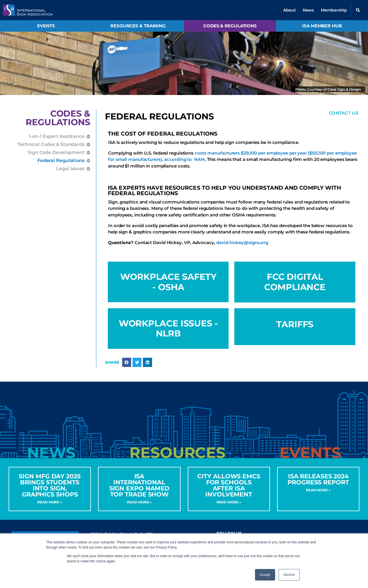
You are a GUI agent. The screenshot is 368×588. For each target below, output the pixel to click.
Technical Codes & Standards (51, 144)
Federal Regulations (61, 161)
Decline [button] (289, 575)
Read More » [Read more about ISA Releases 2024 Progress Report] (318, 490)
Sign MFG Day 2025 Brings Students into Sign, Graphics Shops (50, 486)
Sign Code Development (56, 153)
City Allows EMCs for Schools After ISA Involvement (229, 486)
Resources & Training (138, 26)
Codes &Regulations (58, 118)
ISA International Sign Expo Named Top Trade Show (139, 486)
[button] (358, 10)
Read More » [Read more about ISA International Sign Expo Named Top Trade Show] (139, 502)
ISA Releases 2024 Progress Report (318, 479)
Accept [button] (265, 575)
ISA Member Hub (322, 26)
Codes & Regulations (230, 26)
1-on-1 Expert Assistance (57, 136)
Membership (334, 10)
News (308, 10)
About (290, 10)
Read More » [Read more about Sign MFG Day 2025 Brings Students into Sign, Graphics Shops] (50, 502)
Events (46, 26)
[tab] (51, 453)
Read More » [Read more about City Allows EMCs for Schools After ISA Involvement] (229, 502)
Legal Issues (70, 169)
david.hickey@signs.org (242, 242)
